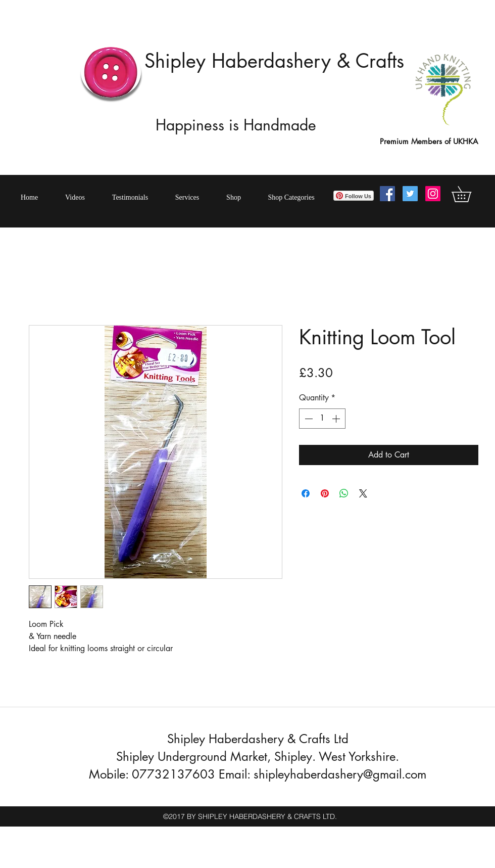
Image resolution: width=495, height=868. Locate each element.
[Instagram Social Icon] (433, 194)
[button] (469, 194)
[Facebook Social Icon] (387, 194)
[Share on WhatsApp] (344, 493)
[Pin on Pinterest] (325, 493)
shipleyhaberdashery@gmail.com (340, 774)
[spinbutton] (322, 419)
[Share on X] (363, 493)
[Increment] (337, 419)
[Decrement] (308, 419)
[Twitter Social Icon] (410, 194)
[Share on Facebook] (306, 493)
